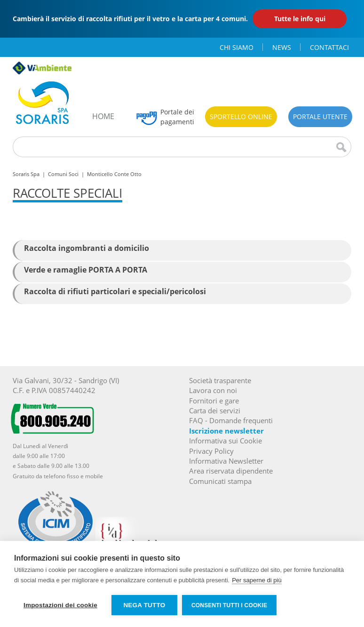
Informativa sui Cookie (226, 441)
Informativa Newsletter (226, 461)
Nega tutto (144, 605)
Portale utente (320, 117)
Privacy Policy (211, 451)
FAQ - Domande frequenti (231, 420)
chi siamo (237, 47)
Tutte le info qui (300, 19)
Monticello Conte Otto (114, 174)
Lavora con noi (213, 390)
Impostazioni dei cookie (60, 605)
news (282, 47)
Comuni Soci (63, 174)
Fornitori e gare (214, 401)
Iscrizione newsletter (226, 431)
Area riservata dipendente (231, 471)
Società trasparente (220, 380)
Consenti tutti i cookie (229, 605)
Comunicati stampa (220, 481)
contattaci (329, 47)
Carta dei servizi (215, 410)
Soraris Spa (26, 174)
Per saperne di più (257, 580)
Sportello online (241, 117)
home (103, 116)
